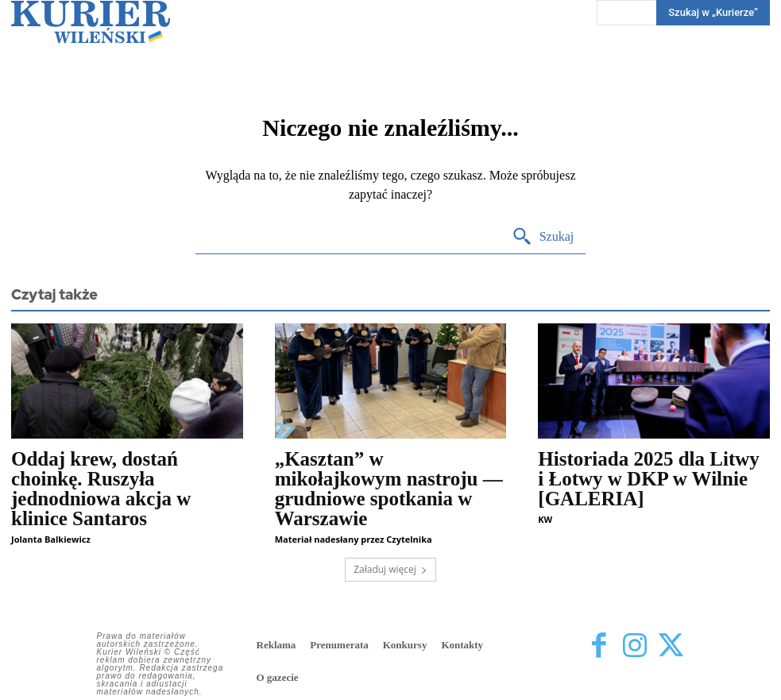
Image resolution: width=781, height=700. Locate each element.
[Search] (543, 237)
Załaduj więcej (390, 569)
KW (545, 519)
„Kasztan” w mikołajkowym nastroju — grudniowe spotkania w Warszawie (389, 489)
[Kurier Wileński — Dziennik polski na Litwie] (91, 22)
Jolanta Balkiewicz (51, 539)
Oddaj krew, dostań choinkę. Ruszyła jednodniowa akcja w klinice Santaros (101, 489)
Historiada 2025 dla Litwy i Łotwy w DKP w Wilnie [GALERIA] (649, 479)
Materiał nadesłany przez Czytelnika (354, 539)
